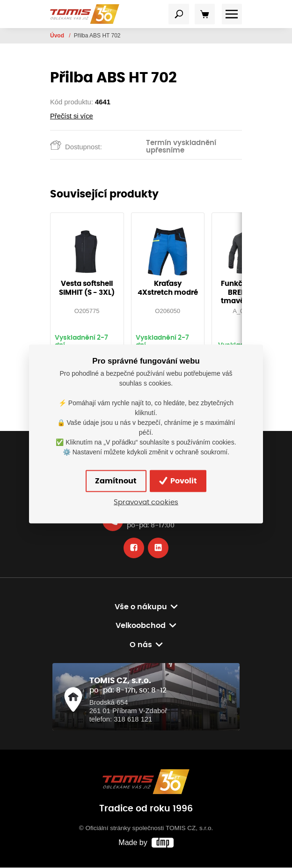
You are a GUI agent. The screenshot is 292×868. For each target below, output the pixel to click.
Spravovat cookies (146, 502)
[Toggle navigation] (179, 14)
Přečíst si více (72, 116)
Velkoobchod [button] (141, 626)
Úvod (58, 36)
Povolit (179, 481)
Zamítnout (115, 481)
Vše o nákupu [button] (141, 607)
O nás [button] (141, 645)
